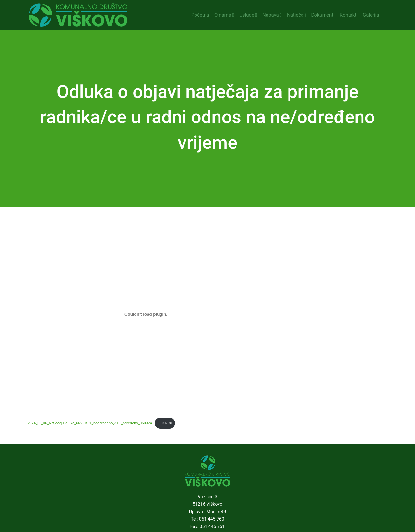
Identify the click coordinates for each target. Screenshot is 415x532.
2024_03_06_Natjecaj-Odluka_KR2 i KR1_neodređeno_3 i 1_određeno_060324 (90, 423)
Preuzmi (165, 423)
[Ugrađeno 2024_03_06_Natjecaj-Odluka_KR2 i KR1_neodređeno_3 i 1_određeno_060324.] (146, 314)
